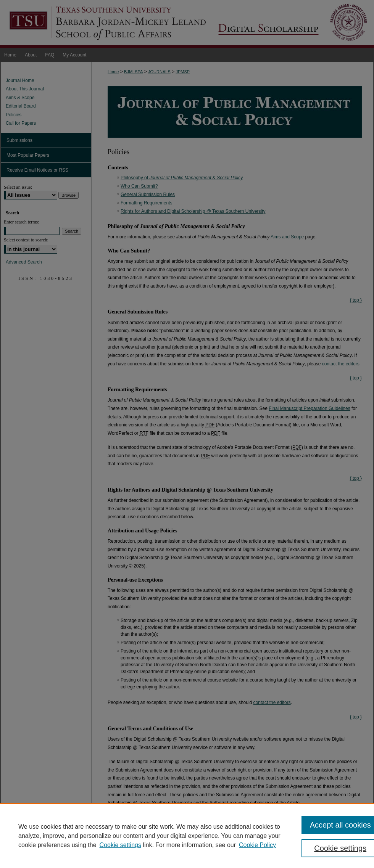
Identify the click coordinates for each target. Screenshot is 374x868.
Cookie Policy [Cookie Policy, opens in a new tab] (257, 845)
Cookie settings (120, 845)
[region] (187, 836)
